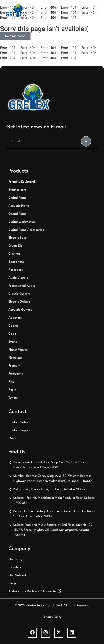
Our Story (15, 559)
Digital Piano (17, 198)
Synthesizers (17, 190)
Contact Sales (18, 422)
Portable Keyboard (22, 182)
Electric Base (18, 238)
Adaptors (15, 318)
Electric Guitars (19, 302)
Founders (15, 567)
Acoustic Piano (19, 206)
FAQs (12, 438)
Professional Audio (22, 286)
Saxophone (16, 262)
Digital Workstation (22, 222)
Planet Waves (18, 350)
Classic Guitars (19, 294)
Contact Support (20, 430)
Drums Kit (15, 246)
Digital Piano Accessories (26, 230)
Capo (12, 334)
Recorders (16, 270)
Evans (13, 342)
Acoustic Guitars (20, 310)
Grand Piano (17, 214)
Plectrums (15, 358)
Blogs (12, 584)
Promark (14, 366)
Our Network (18, 575)
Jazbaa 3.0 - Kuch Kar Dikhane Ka (32, 592)
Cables (13, 326)
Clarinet (14, 254)
